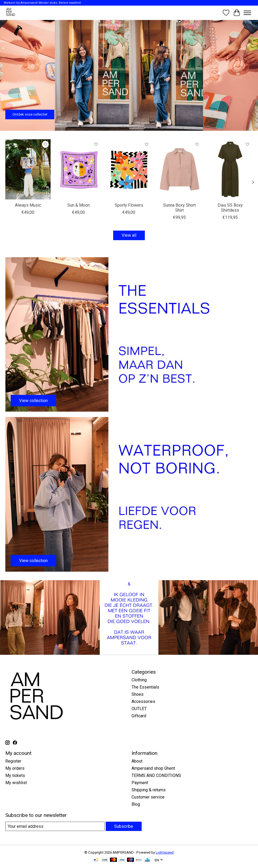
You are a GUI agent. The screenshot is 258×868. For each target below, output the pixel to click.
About (137, 761)
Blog (136, 804)
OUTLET (139, 709)
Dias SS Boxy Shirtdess (230, 208)
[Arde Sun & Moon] (79, 169)
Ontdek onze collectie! (30, 114)
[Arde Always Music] (28, 169)
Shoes (138, 694)
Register (13, 761)
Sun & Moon (79, 205)
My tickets (15, 775)
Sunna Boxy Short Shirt (179, 208)
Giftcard (139, 716)
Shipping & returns (149, 790)
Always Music (28, 205)
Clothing (139, 680)
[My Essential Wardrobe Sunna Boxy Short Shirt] (179, 169)
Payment (140, 783)
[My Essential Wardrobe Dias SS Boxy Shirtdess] (230, 169)
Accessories (143, 701)
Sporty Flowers (129, 205)
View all (129, 235)
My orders (15, 768)
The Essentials (145, 687)
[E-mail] (55, 826)
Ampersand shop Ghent (153, 768)
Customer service (148, 797)
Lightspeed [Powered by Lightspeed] (165, 852)
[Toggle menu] (247, 13)
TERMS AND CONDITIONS (156, 775)
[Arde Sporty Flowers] (129, 169)
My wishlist (16, 783)
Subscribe (124, 826)
